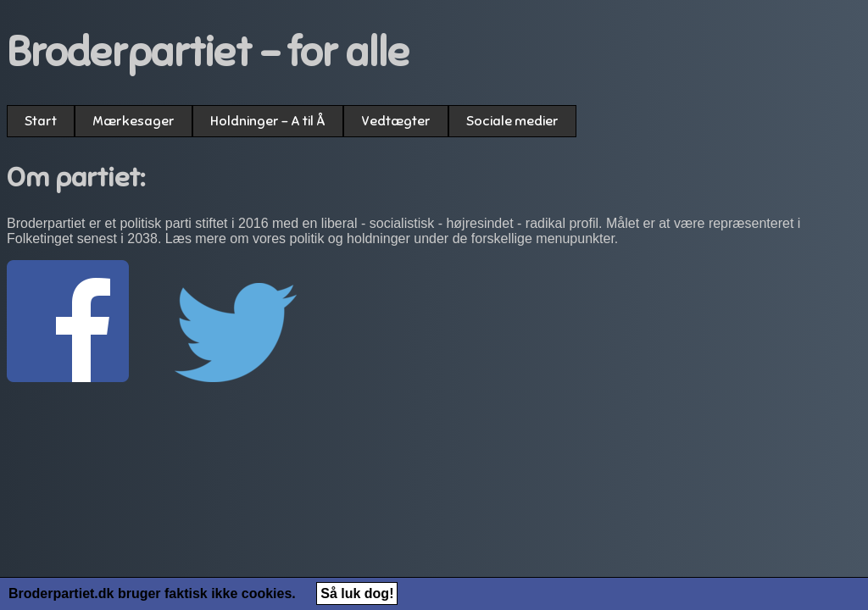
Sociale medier (512, 121)
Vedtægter (396, 121)
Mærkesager (134, 121)
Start (41, 121)
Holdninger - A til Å (268, 121)
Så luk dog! (357, 593)
